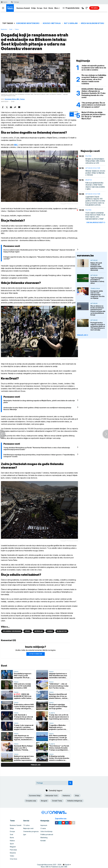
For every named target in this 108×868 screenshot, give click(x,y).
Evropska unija (31, 801)
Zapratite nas (62, 819)
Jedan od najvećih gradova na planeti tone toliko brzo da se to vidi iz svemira (94, 68)
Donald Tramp (57, 801)
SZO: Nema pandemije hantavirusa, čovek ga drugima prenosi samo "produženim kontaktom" (58, 738)
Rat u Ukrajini (71, 23)
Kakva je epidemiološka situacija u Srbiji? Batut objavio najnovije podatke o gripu (95, 186)
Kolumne (13, 853)
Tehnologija (95, 288)
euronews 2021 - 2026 (53, 865)
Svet (45, 8)
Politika (88, 156)
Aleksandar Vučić (52, 796)
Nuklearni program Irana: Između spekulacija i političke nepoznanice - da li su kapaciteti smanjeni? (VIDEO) (24, 758)
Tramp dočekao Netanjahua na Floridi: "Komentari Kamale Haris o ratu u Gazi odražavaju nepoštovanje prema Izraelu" (37, 449)
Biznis (51, 8)
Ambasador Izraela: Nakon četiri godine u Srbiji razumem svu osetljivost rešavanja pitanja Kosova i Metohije (37, 409)
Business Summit (23, 8)
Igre (25, 834)
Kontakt (43, 841)
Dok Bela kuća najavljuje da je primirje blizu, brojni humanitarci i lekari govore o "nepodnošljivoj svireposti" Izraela (39, 456)
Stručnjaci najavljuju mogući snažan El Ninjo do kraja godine (58, 706)
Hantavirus (66, 796)
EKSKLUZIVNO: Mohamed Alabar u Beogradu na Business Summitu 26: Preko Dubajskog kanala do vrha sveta (93, 93)
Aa (72, 114)
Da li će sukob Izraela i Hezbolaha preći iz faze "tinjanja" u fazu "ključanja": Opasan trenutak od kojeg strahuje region (39, 251)
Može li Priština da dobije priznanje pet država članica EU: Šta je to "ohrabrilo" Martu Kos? (93, 115)
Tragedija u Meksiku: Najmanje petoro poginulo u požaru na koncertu (57, 727)
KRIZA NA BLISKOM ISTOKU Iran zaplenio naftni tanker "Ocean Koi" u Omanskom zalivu (23, 696)
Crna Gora (13, 859)
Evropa (40, 8)
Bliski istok (62, 631)
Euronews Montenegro (28, 23)
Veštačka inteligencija (75, 801)
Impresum (44, 825)
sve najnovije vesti (96, 222)
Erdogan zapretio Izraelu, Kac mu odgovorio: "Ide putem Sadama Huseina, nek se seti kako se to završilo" (40, 258)
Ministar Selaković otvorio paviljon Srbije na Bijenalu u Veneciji (95, 173)
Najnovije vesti (28, 828)
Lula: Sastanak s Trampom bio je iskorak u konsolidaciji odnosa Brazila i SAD (23, 717)
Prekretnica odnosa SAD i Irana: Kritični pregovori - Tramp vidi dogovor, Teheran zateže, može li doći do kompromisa (24, 706)
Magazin (13, 847)
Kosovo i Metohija (52, 23)
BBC (16, 145)
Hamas (50, 631)
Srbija (33, 8)
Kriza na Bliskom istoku (92, 23)
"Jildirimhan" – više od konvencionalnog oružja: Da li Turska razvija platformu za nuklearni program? (59, 686)
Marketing (44, 838)
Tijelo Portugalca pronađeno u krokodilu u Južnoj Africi (97, 280)
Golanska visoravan (12, 631)
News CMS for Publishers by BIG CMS (54, 867)
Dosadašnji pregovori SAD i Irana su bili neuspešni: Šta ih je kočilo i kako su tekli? (23, 676)
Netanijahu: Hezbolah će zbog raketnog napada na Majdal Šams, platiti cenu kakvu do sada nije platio (39, 401)
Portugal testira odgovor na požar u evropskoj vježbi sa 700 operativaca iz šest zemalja (98, 326)
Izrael (28, 631)
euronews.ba (85, 255)
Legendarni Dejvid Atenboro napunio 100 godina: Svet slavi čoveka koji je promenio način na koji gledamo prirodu (95, 201)
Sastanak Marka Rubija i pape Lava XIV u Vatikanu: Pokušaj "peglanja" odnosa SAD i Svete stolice (24, 748)
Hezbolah (39, 631)
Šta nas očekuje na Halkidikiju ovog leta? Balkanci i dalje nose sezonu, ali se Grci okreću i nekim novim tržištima (94, 79)
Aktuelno (94, 260)
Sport (12, 844)
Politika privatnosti (47, 834)
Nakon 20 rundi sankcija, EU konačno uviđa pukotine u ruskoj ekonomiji (97, 266)
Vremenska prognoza (31, 831)
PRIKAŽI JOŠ (83, 335)
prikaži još (36, 765)
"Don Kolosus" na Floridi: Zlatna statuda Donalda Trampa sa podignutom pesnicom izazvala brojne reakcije (59, 748)
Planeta (52, 713)
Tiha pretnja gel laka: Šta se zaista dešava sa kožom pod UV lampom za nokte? (93, 105)
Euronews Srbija (35, 796)
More (57, 8)
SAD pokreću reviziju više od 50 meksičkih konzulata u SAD (22, 686)
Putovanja (13, 850)
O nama (43, 828)
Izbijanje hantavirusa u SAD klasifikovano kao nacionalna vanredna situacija (58, 676)
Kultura (12, 841)
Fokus (17, 29)
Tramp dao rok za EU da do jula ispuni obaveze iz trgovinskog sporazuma (59, 717)
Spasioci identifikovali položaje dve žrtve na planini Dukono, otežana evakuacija (59, 696)
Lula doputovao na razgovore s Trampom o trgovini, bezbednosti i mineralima (24, 738)
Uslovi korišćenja (46, 831)
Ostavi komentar (36, 654)
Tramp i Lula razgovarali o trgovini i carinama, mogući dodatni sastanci (24, 727)
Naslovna (4, 29)
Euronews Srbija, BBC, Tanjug (15, 99)
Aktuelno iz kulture (93, 168)
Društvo (89, 180)
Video (12, 856)
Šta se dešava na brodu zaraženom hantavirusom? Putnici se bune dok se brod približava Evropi (98, 310)
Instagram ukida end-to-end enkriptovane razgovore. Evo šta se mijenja (97, 295)
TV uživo (26, 825)
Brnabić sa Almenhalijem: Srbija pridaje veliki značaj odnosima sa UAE (95, 161)
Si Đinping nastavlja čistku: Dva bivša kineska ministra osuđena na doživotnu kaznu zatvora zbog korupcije (59, 758)
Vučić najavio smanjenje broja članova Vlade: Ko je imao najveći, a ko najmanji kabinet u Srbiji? (95, 216)
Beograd (44, 801)
